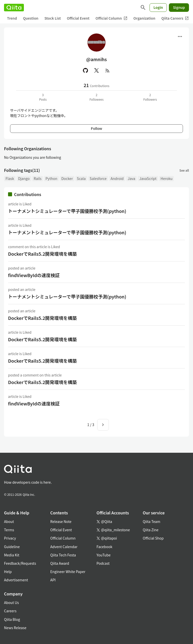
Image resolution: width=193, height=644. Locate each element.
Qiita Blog (12, 619)
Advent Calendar (64, 547)
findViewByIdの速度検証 (34, 275)
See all (184, 170)
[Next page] (103, 425)
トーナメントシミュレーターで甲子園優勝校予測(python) (67, 211)
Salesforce (98, 178)
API (53, 580)
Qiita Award (60, 563)
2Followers (150, 97)
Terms (9, 530)
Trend (12, 18)
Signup (179, 7)
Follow (96, 129)
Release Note (61, 521)
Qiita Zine (151, 530)
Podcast (103, 563)
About (9, 521)
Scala (81, 178)
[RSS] (108, 70)
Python (51, 178)
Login (158, 7)
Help (8, 572)
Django (24, 178)
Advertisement (16, 580)
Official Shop (153, 538)
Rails (38, 178)
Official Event (78, 18)
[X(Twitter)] (96, 70)
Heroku (167, 178)
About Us (11, 602)
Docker (67, 178)
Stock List (53, 18)
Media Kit (12, 555)
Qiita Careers (175, 18)
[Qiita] (14, 8)
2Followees (96, 97)
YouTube (104, 555)
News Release (15, 628)
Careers (10, 611)
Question (31, 18)
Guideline (12, 547)
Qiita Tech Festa (63, 555)
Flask (10, 178)
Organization (144, 18)
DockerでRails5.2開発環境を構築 (42, 254)
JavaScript (148, 178)
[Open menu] (180, 36)
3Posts (43, 97)
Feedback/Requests (20, 563)
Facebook (104, 547)
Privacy (10, 538)
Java (131, 178)
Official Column (111, 18)
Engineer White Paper (68, 572)
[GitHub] (85, 70)
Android (117, 178)
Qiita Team (152, 521)
